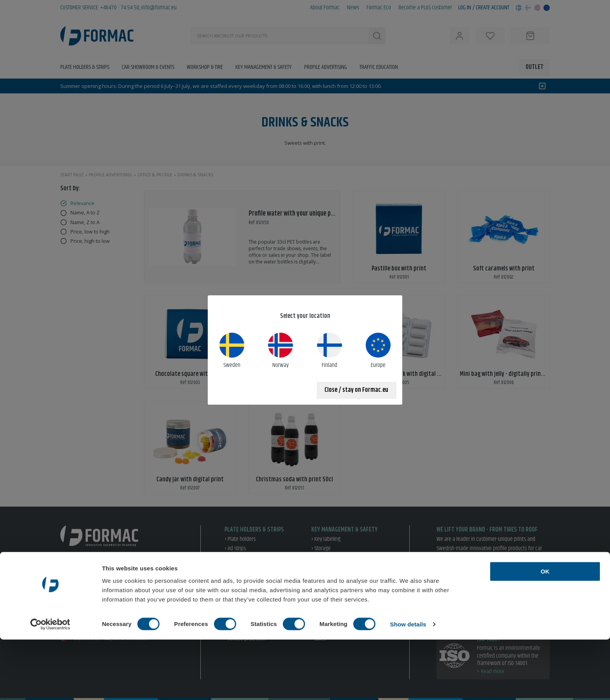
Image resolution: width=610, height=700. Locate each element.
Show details (408, 685)
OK (545, 632)
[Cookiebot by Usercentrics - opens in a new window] (50, 685)
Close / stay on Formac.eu (356, 390)
